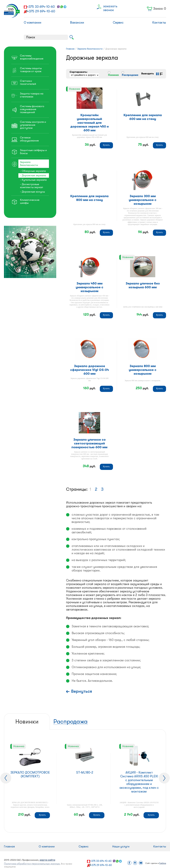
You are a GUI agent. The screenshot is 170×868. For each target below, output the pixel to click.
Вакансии (77, 23)
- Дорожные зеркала (33, 175)
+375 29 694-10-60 (41, 11)
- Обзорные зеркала (33, 171)
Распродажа (130, 75)
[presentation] (6, 778)
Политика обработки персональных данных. (32, 864)
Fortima (163, 863)
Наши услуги (121, 846)
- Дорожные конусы (32, 192)
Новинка (113, 75)
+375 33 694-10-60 (41, 7)
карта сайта (47, 860)
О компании (33, 23)
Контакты (159, 23)
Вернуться (82, 691)
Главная (9, 846)
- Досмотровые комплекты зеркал (31, 186)
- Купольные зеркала (33, 180)
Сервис (118, 23)
